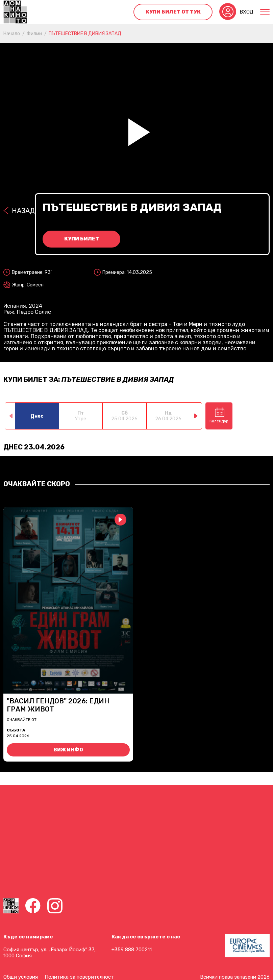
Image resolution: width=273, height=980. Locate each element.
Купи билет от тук (173, 12)
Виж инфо (68, 750)
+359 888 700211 (132, 950)
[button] (196, 416)
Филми (34, 34)
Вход (246, 12)
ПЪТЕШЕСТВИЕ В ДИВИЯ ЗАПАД (85, 34)
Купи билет (82, 239)
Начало (12, 34)
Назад (23, 211)
